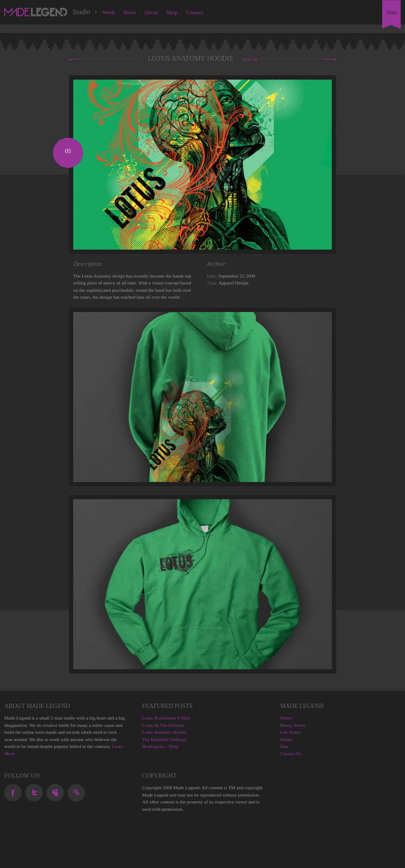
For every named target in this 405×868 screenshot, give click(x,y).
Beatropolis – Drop (160, 746)
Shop (172, 12)
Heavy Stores (293, 725)
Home (286, 718)
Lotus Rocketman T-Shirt (166, 718)
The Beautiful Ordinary (164, 739)
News (129, 12)
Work (109, 12)
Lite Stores (290, 732)
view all (250, 59)
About (151, 12)
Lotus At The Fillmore (164, 725)
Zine (284, 746)
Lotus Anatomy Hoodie (164, 732)
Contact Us (291, 754)
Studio (286, 739)
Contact (194, 12)
